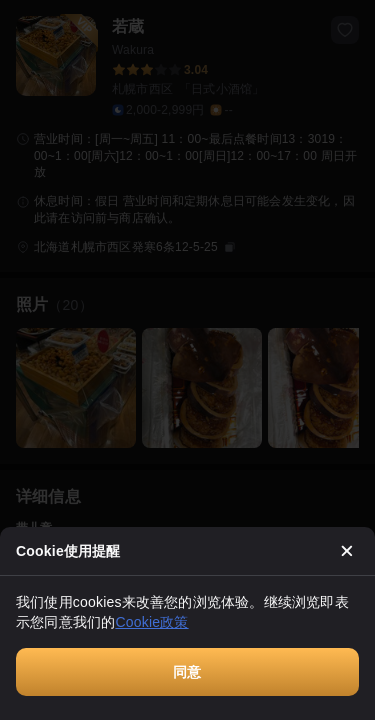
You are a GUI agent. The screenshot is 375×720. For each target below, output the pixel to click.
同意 (187, 672)
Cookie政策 (151, 622)
